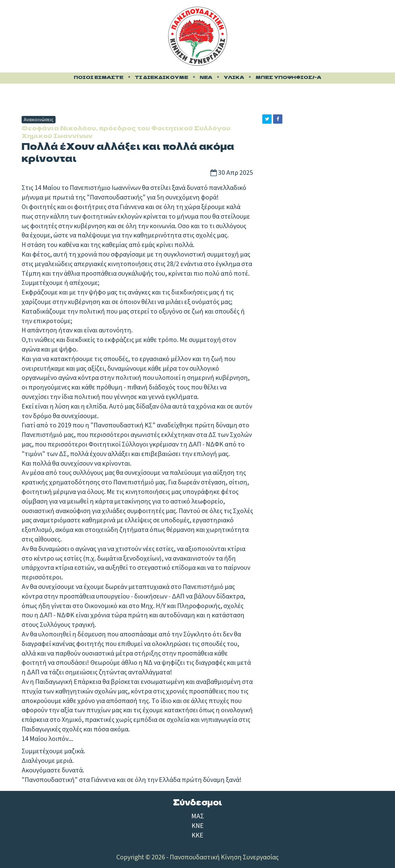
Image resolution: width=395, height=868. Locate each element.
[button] (267, 119)
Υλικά (234, 77)
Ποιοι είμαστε (99, 77)
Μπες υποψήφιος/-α (288, 77)
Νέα (206, 77)
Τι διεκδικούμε (162, 77)
